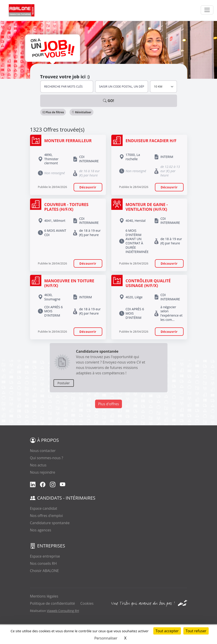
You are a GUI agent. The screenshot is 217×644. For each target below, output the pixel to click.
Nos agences (41, 530)
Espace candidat (44, 508)
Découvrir (88, 187)
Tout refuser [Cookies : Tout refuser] (196, 631)
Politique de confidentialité (52, 603)
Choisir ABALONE (44, 571)
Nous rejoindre (43, 472)
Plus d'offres (108, 404)
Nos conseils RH (43, 563)
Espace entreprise (45, 556)
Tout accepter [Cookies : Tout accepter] (167, 631)
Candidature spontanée (50, 523)
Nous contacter (43, 451)
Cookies (87, 603)
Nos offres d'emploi (47, 516)
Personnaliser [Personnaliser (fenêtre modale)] (106, 638)
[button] (53, 112)
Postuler (64, 383)
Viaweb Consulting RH (63, 611)
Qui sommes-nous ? (47, 458)
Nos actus (38, 465)
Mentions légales (44, 596)
